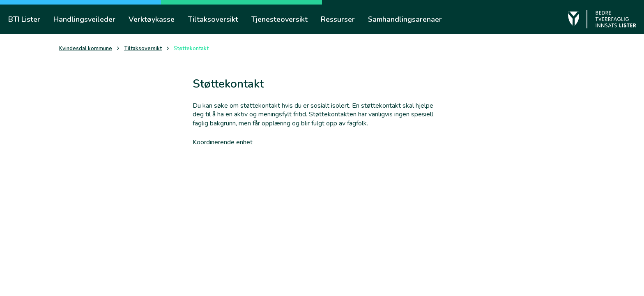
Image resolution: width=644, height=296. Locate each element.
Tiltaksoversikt (143, 49)
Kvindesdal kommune (86, 49)
